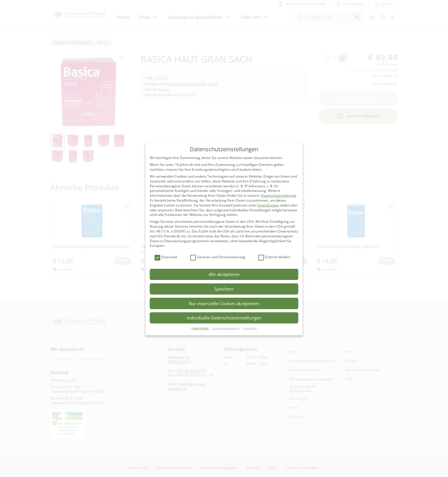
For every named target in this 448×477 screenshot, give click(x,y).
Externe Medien (274, 257)
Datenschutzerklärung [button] (226, 328)
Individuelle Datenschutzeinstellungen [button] (224, 318)
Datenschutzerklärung (279, 195)
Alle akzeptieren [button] (224, 274)
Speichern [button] (224, 289)
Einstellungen (268, 205)
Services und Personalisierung (218, 257)
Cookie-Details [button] (200, 328)
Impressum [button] (250, 328)
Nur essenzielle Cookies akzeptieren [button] (224, 303)
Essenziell (166, 257)
